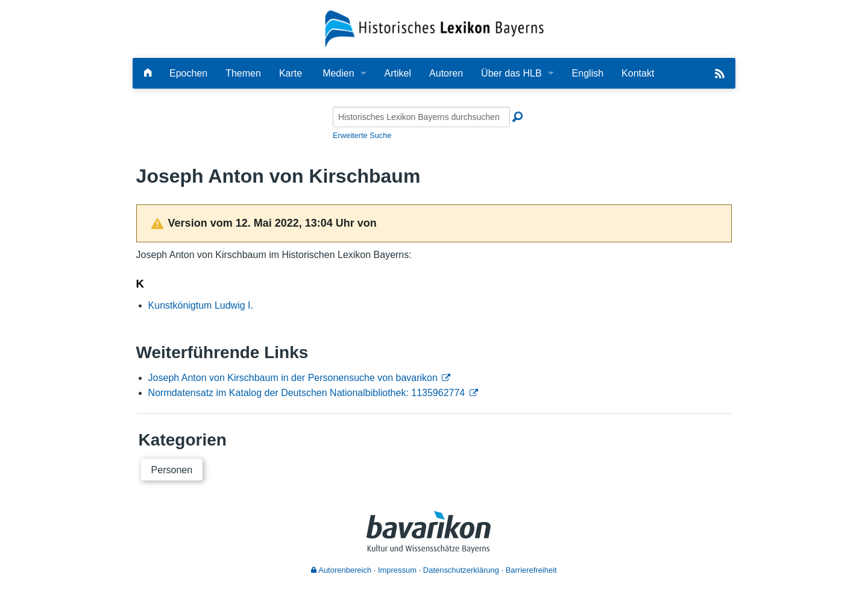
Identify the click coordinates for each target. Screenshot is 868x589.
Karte (291, 73)
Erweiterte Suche (362, 135)
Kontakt (638, 73)
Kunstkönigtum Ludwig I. (201, 305)
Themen (243, 73)
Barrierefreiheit (531, 570)
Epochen (188, 73)
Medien (338, 73)
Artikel (398, 73)
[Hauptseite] (148, 73)
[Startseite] (434, 28)
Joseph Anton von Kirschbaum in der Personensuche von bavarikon (293, 378)
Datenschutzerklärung (461, 570)
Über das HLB (511, 73)
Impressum (397, 570)
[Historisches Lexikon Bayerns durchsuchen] (421, 117)
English (588, 73)
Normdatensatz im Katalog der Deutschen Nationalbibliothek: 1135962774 (307, 393)
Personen (172, 470)
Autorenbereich (341, 570)
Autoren (446, 73)
